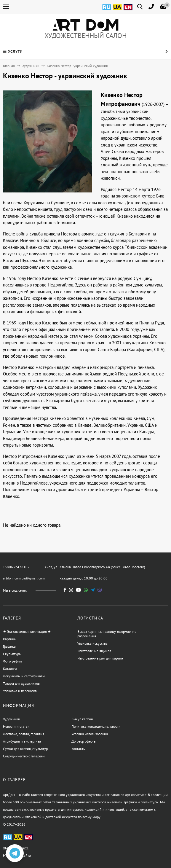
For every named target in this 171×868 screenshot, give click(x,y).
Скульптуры (12, 654)
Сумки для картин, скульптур (25, 749)
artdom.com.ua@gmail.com (24, 578)
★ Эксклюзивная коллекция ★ (27, 632)
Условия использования (90, 734)
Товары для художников (21, 683)
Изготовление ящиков (94, 651)
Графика (9, 646)
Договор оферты (84, 741)
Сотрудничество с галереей (24, 756)
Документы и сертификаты (24, 676)
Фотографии (12, 661)
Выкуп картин (82, 719)
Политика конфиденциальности (96, 726)
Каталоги (10, 669)
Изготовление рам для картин (100, 658)
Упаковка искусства (92, 643)
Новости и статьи (16, 726)
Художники (31, 66)
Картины (10, 639)
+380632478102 (16, 567)
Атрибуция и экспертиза (22, 741)
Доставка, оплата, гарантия (24, 734)
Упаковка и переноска (20, 691)
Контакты (79, 749)
